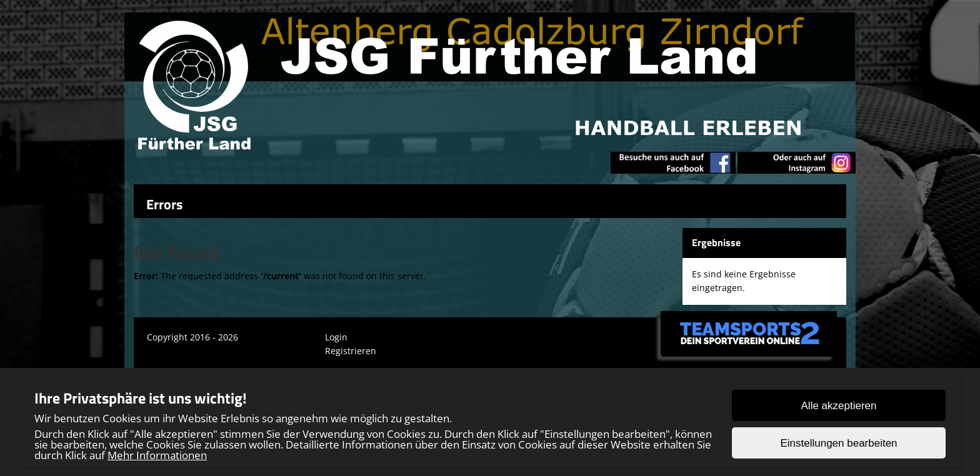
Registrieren (351, 351)
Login (336, 337)
